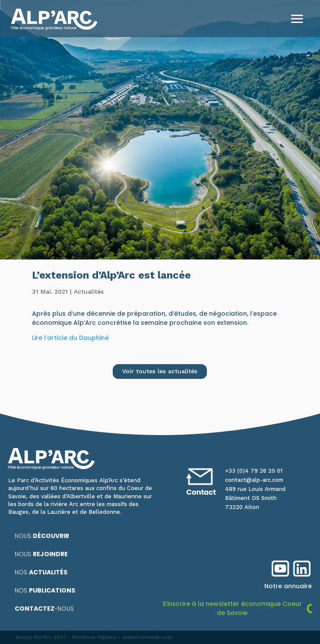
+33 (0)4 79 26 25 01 (254, 471)
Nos (41, 572)
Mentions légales (94, 637)
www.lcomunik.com (147, 637)
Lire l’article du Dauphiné (70, 338)
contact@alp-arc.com (254, 480)
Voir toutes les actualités (160, 371)
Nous (42, 536)
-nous (44, 609)
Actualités (89, 292)
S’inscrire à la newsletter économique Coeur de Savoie (232, 608)
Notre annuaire (288, 586)
